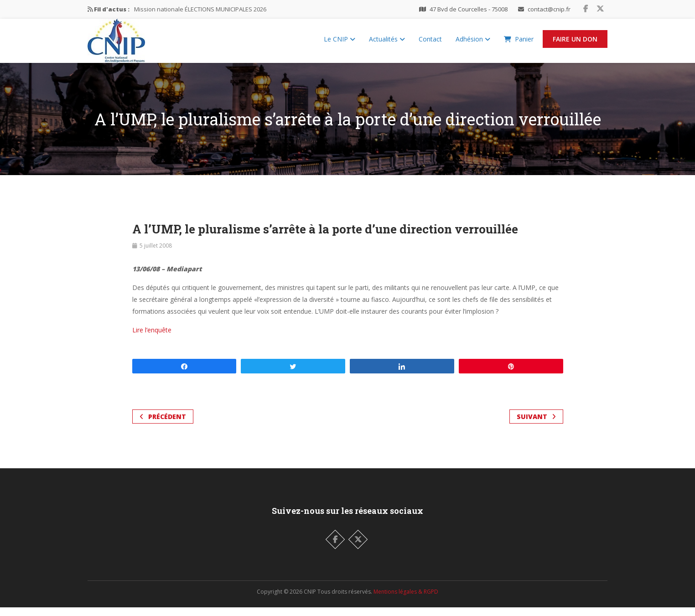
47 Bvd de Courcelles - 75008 (469, 9)
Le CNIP (340, 44)
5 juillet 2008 (156, 254)
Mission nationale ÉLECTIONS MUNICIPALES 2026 (200, 9)
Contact (430, 44)
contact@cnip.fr (549, 9)
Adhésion (473, 44)
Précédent (163, 425)
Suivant (536, 425)
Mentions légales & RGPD (406, 600)
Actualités (387, 44)
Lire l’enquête (152, 339)
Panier (519, 44)
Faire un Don (575, 44)
